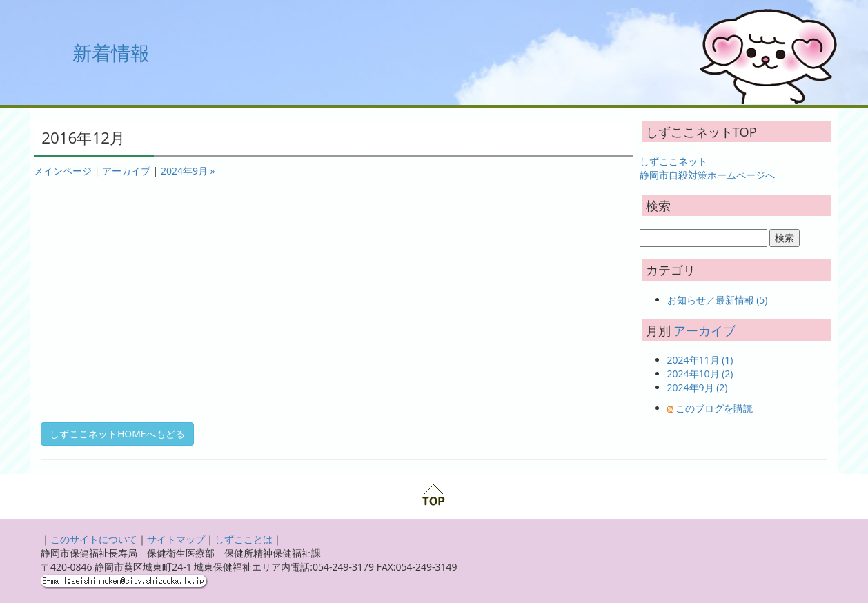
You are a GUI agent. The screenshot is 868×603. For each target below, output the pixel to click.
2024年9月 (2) (698, 387)
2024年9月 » (188, 171)
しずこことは (244, 539)
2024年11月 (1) (700, 360)
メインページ (63, 171)
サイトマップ (176, 539)
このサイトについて (94, 539)
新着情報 (111, 52)
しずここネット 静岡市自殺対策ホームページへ (707, 168)
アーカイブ (126, 171)
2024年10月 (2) (700, 374)
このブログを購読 (714, 408)
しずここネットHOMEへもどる (117, 434)
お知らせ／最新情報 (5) (718, 300)
